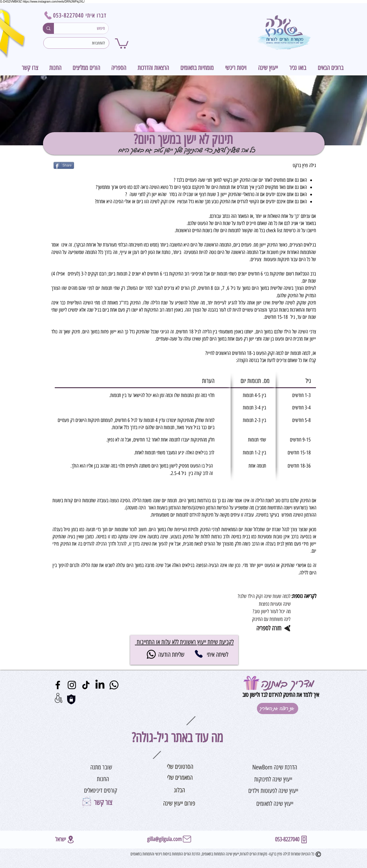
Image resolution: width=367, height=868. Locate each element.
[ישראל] (65, 839)
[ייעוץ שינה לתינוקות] (273, 779)
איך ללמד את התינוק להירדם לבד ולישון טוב (280, 695)
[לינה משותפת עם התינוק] (260, 619)
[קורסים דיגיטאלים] (101, 791)
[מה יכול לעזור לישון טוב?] (260, 611)
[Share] (64, 165)
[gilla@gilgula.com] (170, 839)
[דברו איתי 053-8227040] (76, 15)
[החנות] (103, 779)
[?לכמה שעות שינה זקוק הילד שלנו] (260, 596)
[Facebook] (58, 685)
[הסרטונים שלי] (180, 767)
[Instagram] (72, 685)
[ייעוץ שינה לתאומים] (275, 804)
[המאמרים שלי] (180, 778)
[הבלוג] (179, 790)
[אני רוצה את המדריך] (278, 708)
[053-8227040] (199, 654)
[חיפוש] (85, 28)
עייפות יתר (216, 303)
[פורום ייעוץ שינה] (179, 804)
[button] (122, 43)
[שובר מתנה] (101, 768)
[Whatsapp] (151, 654)
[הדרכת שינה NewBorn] (275, 768)
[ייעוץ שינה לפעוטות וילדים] (273, 791)
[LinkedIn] (100, 685)
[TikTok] (86, 685)
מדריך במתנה (287, 683)
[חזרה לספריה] (266, 628)
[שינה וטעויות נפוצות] (260, 604)
